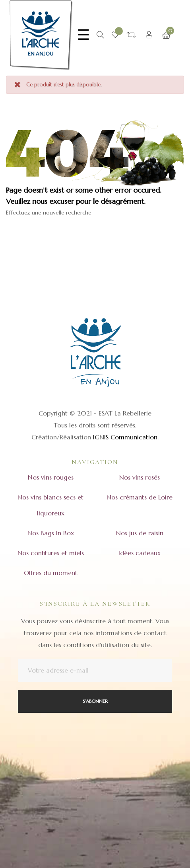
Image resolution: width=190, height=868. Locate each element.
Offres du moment (51, 573)
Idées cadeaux (140, 553)
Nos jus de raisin (140, 533)
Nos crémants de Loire (140, 497)
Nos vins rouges (51, 477)
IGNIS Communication (125, 437)
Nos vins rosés (140, 477)
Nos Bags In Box (51, 533)
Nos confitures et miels (51, 553)
